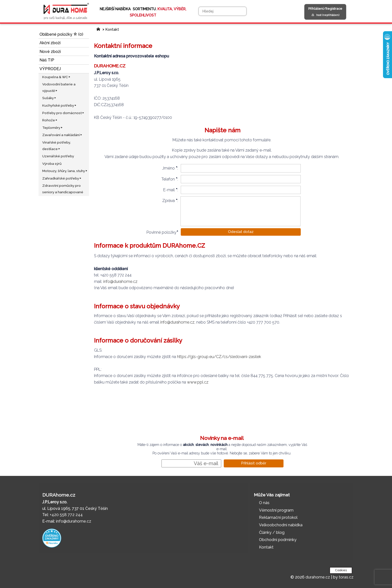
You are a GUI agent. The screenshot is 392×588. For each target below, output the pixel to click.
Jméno (168, 168)
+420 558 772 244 (66, 515)
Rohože (50, 120)
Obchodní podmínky (278, 540)
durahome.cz (318, 577)
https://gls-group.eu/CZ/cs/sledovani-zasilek (219, 357)
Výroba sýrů (52, 164)
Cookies (341, 570)
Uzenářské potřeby (58, 156)
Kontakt (112, 29)
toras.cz (346, 577)
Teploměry (53, 128)
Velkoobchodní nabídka (281, 525)
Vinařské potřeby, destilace (56, 146)
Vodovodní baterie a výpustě (59, 87)
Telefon (168, 179)
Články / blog (272, 532)
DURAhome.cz (59, 495)
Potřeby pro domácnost (63, 113)
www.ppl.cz (198, 382)
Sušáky (49, 98)
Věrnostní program (276, 510)
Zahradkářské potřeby (62, 178)
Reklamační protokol (278, 517)
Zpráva (168, 201)
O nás (264, 503)
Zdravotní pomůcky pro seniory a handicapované (63, 189)
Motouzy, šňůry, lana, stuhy (65, 171)
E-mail (169, 190)
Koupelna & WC (57, 77)
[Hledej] (222, 11)
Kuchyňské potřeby (60, 105)
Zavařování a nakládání (62, 135)
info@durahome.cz (120, 282)
